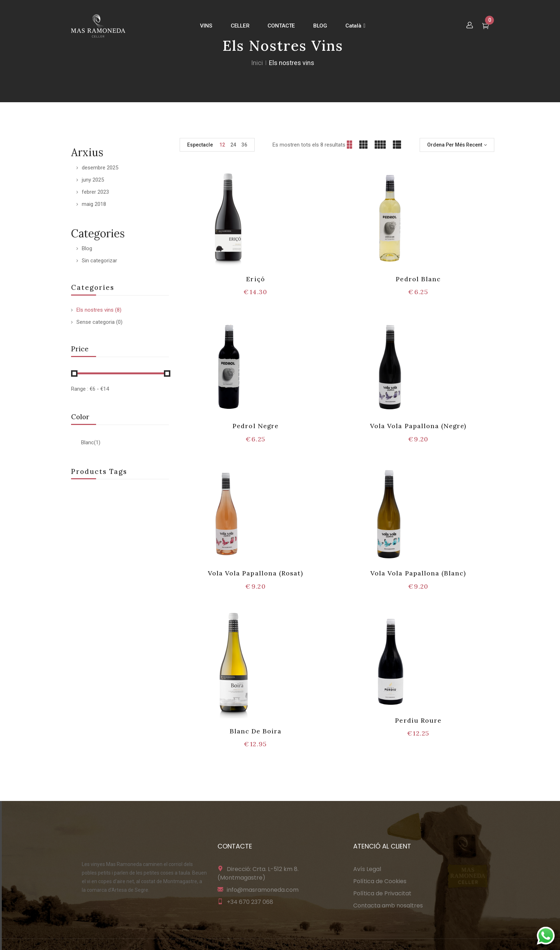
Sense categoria (96, 322)
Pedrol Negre (255, 426)
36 (244, 145)
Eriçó (255, 279)
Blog (87, 248)
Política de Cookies (380, 881)
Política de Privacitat (382, 893)
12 (222, 145)
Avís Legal (367, 869)
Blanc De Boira (256, 731)
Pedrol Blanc (418, 279)
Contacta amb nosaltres (388, 906)
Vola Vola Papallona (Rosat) (256, 573)
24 (233, 145)
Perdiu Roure (418, 720)
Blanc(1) (91, 442)
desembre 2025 (100, 168)
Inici (257, 63)
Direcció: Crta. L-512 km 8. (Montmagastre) (258, 873)
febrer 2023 (95, 192)
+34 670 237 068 (250, 902)
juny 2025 (93, 180)
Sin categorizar (99, 261)
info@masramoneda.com (263, 890)
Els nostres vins (95, 310)
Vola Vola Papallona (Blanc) (418, 573)
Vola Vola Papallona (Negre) (418, 426)
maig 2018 (94, 204)
